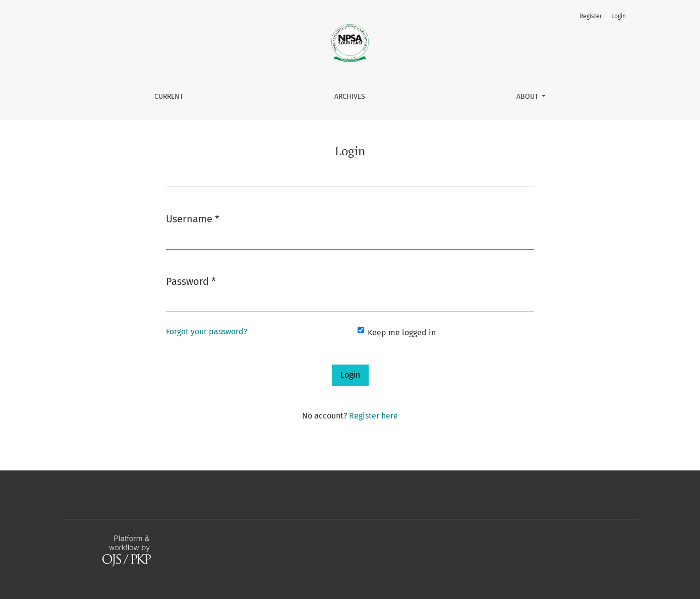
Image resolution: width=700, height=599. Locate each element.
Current (169, 97)
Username (193, 218)
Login (619, 16)
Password (191, 281)
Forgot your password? (207, 332)
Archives (350, 97)
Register (591, 16)
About (528, 97)
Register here (373, 416)
